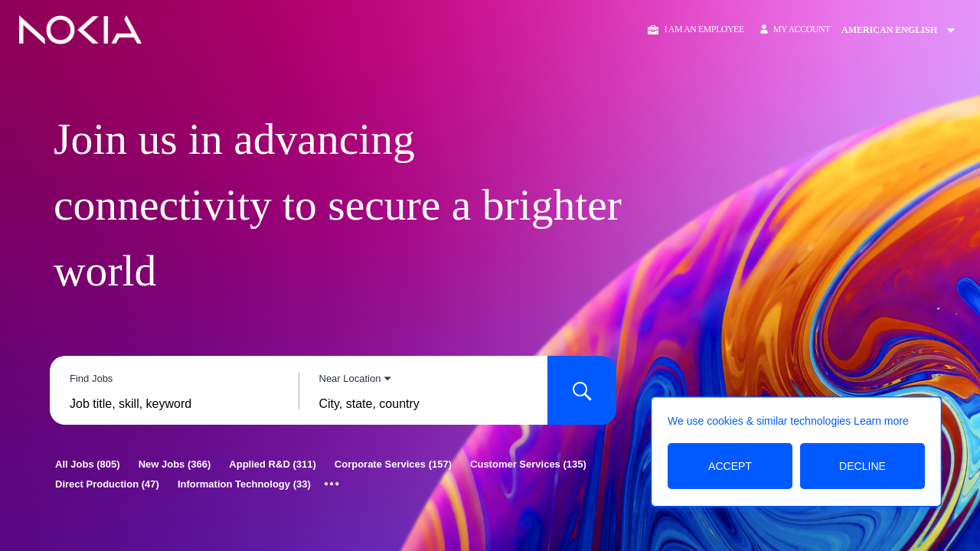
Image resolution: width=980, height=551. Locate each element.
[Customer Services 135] (528, 464)
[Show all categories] (332, 484)
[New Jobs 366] (175, 464)
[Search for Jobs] (582, 390)
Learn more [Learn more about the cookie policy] (881, 421)
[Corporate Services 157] (393, 464)
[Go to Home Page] (80, 30)
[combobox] (174, 404)
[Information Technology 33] (244, 484)
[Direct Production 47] (107, 484)
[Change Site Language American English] (903, 30)
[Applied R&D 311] (272, 464)
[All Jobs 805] (88, 464)
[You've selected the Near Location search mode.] (356, 378)
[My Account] (795, 29)
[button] (695, 29)
